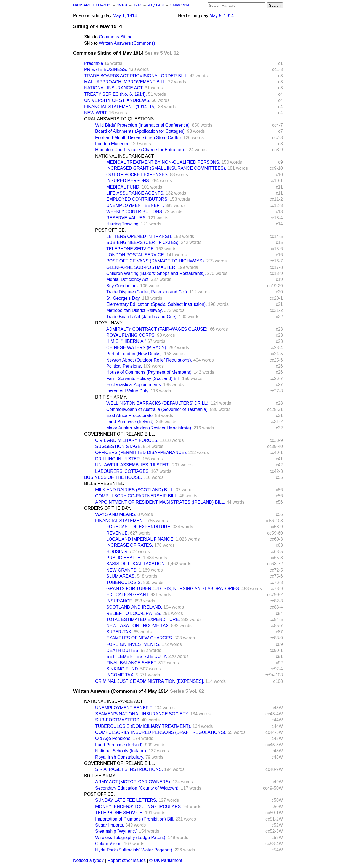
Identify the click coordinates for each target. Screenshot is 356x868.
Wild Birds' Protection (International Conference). (143, 125)
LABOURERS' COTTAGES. (122, 471)
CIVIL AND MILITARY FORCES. (127, 440)
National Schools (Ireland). (121, 751)
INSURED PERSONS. (128, 181)
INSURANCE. (120, 601)
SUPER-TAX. (119, 632)
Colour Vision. (109, 844)
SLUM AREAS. (121, 576)
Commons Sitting (116, 37)
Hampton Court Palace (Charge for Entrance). (140, 150)
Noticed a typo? (88, 860)
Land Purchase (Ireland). (131, 422)
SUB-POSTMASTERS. (118, 720)
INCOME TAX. (120, 675)
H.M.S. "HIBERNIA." (126, 341)
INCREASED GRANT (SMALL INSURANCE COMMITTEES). (166, 168)
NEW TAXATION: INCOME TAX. (138, 626)
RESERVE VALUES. (127, 218)
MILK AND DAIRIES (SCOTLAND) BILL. (135, 490)
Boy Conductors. (123, 286)
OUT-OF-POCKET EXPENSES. (137, 175)
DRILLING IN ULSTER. (118, 459)
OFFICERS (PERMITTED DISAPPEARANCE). (141, 452)
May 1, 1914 (125, 16)
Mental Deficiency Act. (128, 279)
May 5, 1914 (222, 16)
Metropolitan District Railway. (135, 310)
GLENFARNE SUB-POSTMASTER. (141, 267)
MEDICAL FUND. (123, 187)
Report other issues (127, 860)
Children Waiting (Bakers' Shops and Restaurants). (156, 273)
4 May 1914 (180, 5)
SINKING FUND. (123, 669)
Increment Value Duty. (128, 391)
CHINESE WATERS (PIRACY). (137, 348)
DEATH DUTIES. (123, 650)
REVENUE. (118, 533)
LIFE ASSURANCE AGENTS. (135, 193)
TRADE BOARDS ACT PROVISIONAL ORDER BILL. (136, 76)
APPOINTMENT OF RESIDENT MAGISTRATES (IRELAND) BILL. (160, 502)
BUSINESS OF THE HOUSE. (113, 477)
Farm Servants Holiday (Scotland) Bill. (144, 379)
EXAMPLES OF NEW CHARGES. (140, 638)
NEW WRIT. (96, 113)
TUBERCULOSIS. (124, 582)
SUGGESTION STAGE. (119, 446)
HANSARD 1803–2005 (92, 5)
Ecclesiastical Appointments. (134, 385)
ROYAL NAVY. (109, 323)
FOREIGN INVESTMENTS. (133, 644)
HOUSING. (117, 552)
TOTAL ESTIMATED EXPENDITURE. (143, 619)
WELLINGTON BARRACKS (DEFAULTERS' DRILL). (158, 403)
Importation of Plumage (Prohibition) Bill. (135, 819)
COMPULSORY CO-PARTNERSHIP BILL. (137, 496)
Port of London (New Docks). (135, 354)
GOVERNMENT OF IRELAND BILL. (120, 434)
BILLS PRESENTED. (105, 483)
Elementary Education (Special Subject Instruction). (157, 304)
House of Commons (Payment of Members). (149, 372)
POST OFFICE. (111, 230)
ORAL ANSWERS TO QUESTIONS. (120, 119)
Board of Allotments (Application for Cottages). (140, 131)
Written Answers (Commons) (127, 43)
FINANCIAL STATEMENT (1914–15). (120, 107)
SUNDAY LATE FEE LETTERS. (126, 800)
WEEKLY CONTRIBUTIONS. (135, 212)
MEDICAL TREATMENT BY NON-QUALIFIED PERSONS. (163, 162)
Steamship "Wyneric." (116, 831)
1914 (138, 5)
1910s (123, 5)
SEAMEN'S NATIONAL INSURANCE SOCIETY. (142, 714)
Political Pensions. (124, 366)
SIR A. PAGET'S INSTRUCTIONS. (129, 769)
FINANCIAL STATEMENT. (121, 521)
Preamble (94, 63)
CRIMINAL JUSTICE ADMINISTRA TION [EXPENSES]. (150, 681)
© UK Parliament (166, 860)
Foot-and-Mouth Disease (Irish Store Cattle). (139, 138)
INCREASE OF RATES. (130, 545)
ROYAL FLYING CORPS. (131, 335)
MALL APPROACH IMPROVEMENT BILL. (126, 82)
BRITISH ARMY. (111, 397)
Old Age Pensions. (113, 738)
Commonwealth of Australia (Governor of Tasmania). (157, 409)
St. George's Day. (123, 298)
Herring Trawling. (123, 224)
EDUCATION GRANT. (128, 595)
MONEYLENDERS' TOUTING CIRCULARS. (139, 807)
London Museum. (112, 144)
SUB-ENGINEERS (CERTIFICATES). (143, 242)
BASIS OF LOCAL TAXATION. (136, 564)
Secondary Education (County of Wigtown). (137, 788)
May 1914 (156, 5)
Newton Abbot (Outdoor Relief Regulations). (149, 360)
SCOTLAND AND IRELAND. (134, 607)
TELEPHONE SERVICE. (131, 249)
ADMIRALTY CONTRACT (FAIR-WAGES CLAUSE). (157, 329)
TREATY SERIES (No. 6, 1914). (115, 94)
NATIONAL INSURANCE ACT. (114, 88)
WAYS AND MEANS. (116, 514)
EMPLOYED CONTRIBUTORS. (137, 199)
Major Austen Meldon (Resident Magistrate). (149, 428)
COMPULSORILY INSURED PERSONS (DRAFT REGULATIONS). (161, 732)
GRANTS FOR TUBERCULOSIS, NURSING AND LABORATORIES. (173, 589)
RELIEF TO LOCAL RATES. (134, 613)
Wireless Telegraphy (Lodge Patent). (131, 838)
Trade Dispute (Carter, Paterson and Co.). (147, 292)
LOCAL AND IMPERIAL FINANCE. (140, 539)
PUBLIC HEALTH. (124, 558)
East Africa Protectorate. (130, 416)
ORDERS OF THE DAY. (108, 508)
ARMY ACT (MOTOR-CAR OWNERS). (133, 782)
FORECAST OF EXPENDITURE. (139, 527)
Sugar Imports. (110, 825)
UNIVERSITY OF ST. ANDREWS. (117, 100)
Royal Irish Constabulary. (120, 757)
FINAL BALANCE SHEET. (132, 663)
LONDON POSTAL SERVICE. (136, 255)
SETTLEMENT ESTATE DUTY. (137, 656)
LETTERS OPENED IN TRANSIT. (139, 236)
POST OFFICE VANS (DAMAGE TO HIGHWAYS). (156, 261)
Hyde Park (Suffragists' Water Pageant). (134, 850)
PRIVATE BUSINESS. (106, 69)
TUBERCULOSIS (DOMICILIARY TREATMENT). (143, 726)
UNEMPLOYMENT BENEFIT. (135, 205)
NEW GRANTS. (122, 570)
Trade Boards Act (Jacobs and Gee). (142, 317)
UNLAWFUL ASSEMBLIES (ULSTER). (133, 465)
